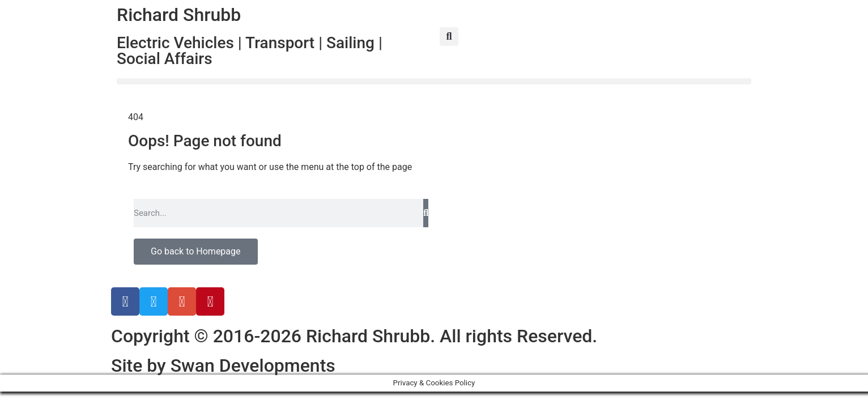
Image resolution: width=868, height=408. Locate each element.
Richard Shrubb (179, 15)
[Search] (426, 213)
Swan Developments (253, 365)
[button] (449, 37)
